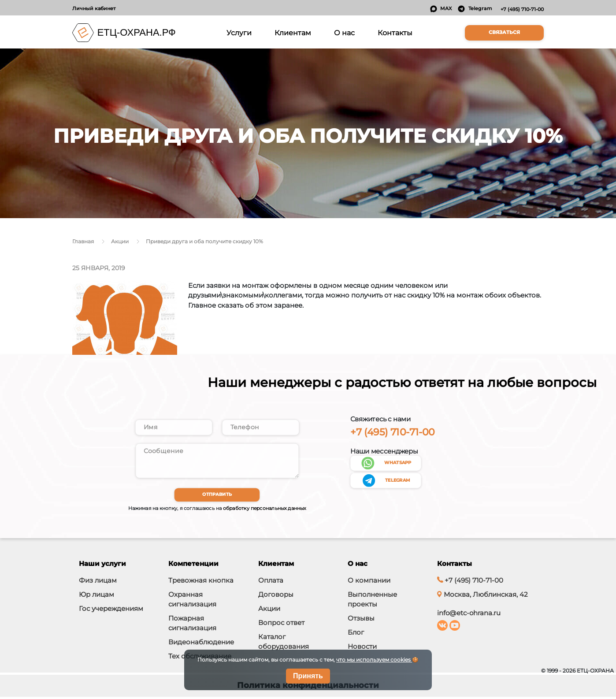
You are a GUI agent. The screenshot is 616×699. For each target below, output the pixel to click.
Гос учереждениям (111, 611)
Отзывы (361, 620)
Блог (356, 634)
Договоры (276, 597)
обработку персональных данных (265, 510)
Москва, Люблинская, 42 (482, 597)
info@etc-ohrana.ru (469, 615)
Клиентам (293, 33)
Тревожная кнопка (201, 582)
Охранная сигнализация (192, 601)
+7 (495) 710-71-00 (522, 9)
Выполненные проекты (372, 601)
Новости (362, 649)
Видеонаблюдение (201, 644)
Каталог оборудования (284, 644)
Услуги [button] (241, 32)
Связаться (504, 32)
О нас (344, 33)
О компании (369, 582)
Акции (269, 611)
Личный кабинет (94, 8)
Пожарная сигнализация (192, 625)
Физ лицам (98, 582)
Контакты (395, 33)
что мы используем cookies (374, 660)
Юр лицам (96, 597)
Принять (308, 676)
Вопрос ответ (281, 625)
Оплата (271, 582)
